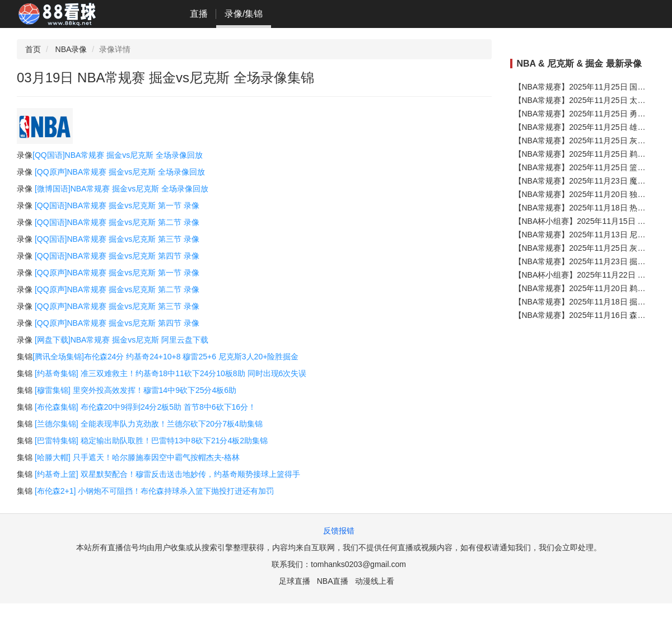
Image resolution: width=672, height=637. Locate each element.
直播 (199, 14)
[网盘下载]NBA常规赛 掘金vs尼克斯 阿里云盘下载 (122, 340)
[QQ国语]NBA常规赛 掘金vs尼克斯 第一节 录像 (117, 205)
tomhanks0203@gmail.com (358, 564)
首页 (33, 49)
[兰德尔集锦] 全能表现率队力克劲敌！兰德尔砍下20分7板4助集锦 (149, 424)
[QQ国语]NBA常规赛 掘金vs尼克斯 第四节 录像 (117, 256)
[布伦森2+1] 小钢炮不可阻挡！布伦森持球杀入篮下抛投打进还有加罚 (154, 491)
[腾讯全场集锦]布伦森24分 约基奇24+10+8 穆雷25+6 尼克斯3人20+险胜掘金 (165, 357)
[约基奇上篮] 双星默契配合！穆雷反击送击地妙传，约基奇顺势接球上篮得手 (167, 474)
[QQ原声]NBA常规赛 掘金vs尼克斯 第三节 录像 (117, 306)
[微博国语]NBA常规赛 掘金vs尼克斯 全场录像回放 (122, 189)
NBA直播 (333, 581)
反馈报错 (339, 531)
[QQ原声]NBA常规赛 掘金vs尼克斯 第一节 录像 (117, 273)
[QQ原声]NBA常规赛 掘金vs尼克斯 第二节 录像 (117, 289)
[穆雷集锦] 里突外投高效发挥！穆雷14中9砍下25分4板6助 (136, 390)
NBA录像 (71, 49)
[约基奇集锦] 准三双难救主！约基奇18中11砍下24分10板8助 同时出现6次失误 (171, 373)
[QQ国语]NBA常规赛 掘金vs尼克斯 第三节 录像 (117, 239)
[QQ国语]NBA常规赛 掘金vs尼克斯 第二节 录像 (117, 222)
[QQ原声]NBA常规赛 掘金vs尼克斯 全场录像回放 (120, 172)
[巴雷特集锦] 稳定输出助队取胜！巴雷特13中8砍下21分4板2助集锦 (151, 441)
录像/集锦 (244, 14)
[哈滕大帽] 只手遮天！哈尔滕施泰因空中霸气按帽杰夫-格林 (137, 457)
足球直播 (295, 581)
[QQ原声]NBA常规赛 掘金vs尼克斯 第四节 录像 (117, 323)
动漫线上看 (375, 581)
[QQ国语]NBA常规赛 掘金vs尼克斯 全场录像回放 (118, 155)
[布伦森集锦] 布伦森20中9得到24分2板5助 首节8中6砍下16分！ (145, 407)
